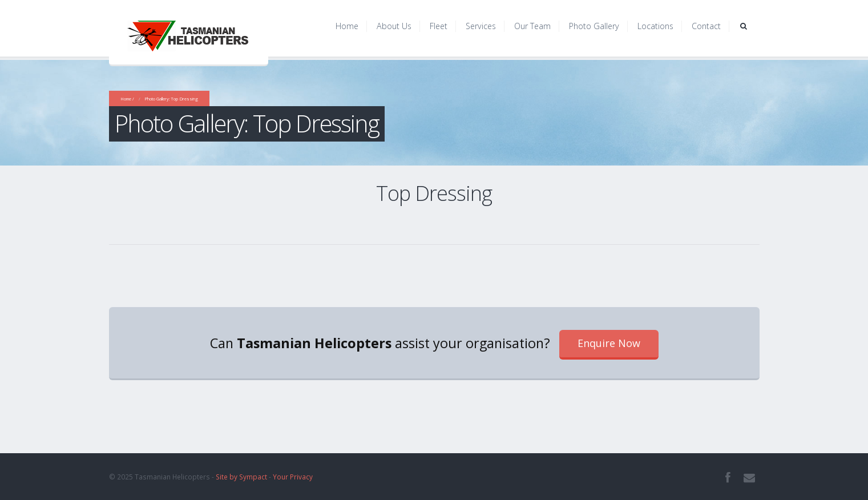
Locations (655, 26)
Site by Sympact (241, 477)
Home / (127, 99)
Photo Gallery (594, 26)
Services (481, 26)
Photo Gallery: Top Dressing (171, 99)
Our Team (532, 26)
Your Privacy (293, 477)
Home (347, 26)
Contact (706, 26)
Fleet (439, 26)
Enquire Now (609, 343)
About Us (394, 26)
